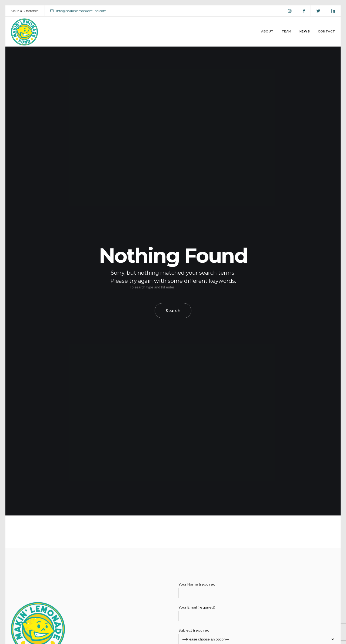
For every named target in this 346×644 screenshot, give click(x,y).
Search (173, 311)
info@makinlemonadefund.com (78, 11)
